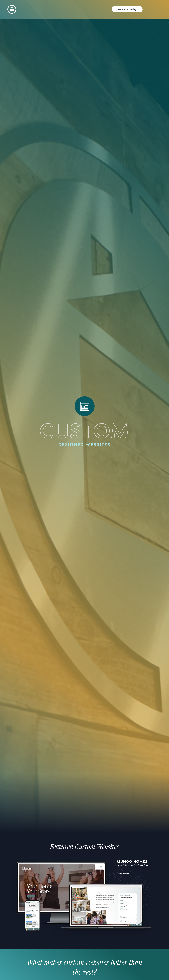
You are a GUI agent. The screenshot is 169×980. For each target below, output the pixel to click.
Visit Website (124, 873)
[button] (128, 9)
